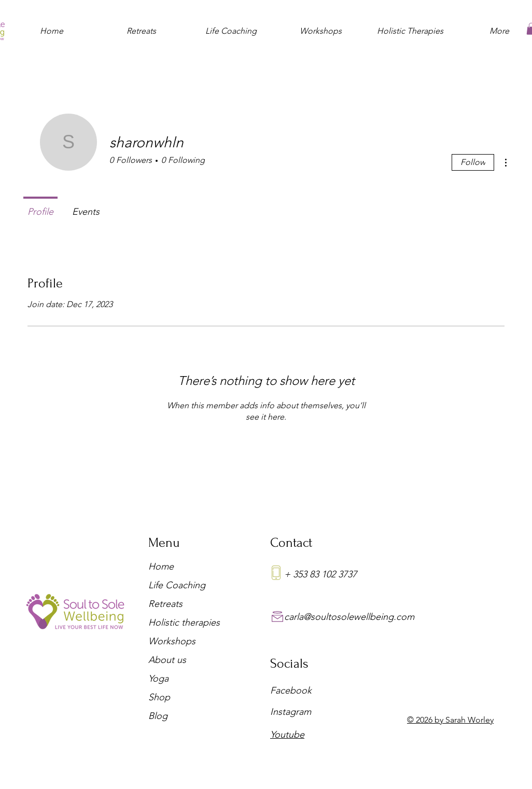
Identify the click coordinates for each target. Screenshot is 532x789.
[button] (141, 26)
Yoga (158, 679)
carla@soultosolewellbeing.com (349, 617)
